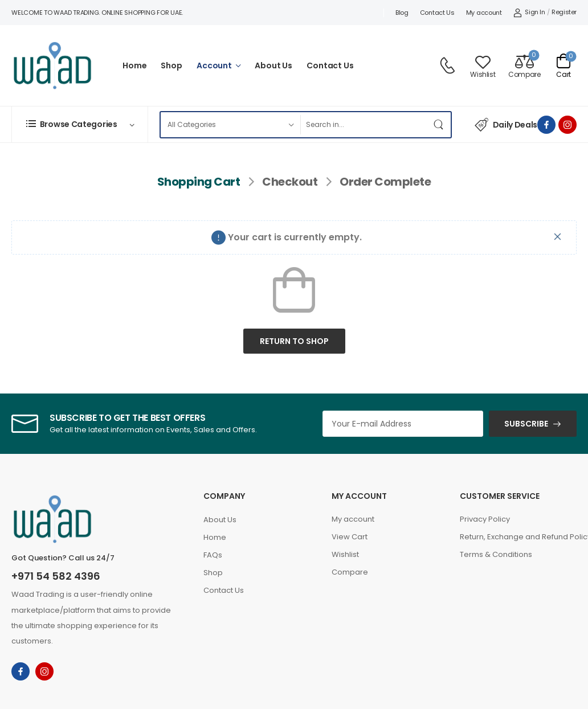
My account (484, 13)
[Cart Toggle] (563, 65)
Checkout (290, 182)
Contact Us (437, 13)
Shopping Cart (199, 182)
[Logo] (52, 65)
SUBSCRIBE (526, 424)
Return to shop (294, 341)
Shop (171, 65)
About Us (273, 65)
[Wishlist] (483, 66)
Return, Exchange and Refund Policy (518, 537)
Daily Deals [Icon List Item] (506, 125)
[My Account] (529, 13)
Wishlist (345, 554)
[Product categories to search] (230, 125)
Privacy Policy (485, 519)
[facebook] (546, 125)
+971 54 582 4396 (56, 576)
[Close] (558, 237)
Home (134, 65)
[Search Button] (439, 125)
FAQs (213, 555)
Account (214, 65)
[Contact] (449, 65)
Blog (402, 13)
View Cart (350, 537)
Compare (350, 572)
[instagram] (567, 125)
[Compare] (524, 66)
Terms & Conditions (496, 554)
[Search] (364, 125)
